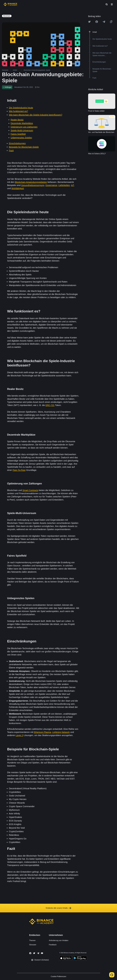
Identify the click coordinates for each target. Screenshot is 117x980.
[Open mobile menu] (112, 4)
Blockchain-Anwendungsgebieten (31, 182)
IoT (72, 185)
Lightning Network (61, 732)
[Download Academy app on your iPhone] (66, 958)
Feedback (53, 945)
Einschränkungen (17, 143)
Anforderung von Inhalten (59, 940)
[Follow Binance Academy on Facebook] (30, 953)
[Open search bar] (106, 4)
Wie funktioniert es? (18, 111)
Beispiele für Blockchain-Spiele (24, 147)
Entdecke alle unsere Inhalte (58, 908)
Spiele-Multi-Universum (22, 130)
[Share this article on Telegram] (104, 22)
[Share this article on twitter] (89, 22)
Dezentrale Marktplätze (22, 123)
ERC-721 (50, 405)
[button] (112, 4)
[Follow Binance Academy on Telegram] (38, 953)
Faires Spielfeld (18, 134)
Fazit (11, 151)
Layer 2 (19, 735)
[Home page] (10, 4)
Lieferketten (64, 185)
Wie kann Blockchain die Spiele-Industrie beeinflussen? (36, 115)
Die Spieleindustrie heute (21, 108)
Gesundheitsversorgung (33, 185)
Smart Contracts (30, 490)
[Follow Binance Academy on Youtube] (42, 953)
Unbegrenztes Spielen (21, 138)
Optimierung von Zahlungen (24, 127)
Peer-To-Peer (19, 470)
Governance (51, 185)
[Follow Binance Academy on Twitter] (34, 953)
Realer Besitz (17, 120)
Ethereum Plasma (42, 732)
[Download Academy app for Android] (80, 958)
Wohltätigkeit (18, 188)
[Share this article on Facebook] (97, 22)
